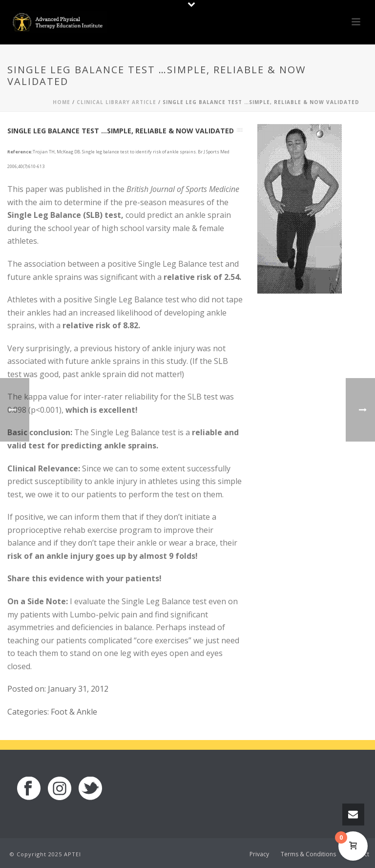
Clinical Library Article (116, 102)
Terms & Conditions (308, 854)
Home (62, 102)
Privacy (259, 854)
